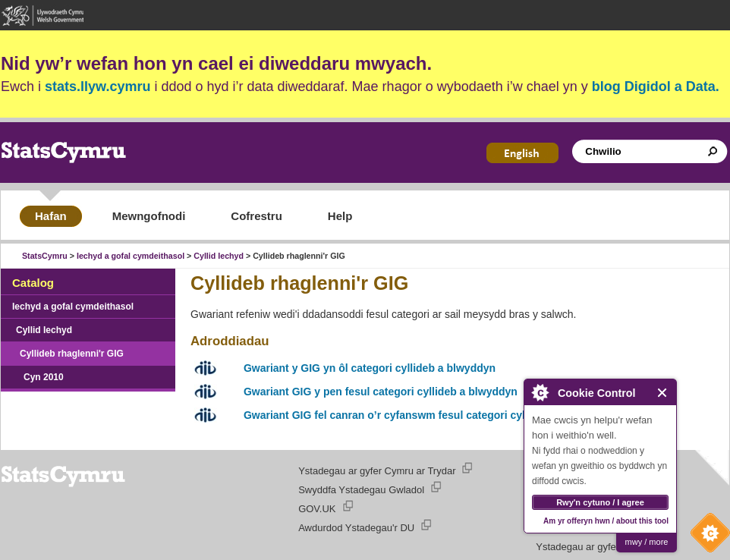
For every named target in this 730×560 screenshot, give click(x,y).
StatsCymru (45, 256)
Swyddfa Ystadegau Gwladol (361, 490)
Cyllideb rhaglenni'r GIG (72, 354)
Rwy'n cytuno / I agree (600, 502)
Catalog (33, 283)
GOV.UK (317, 509)
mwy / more (647, 542)
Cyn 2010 (44, 377)
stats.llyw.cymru (98, 87)
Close (663, 393)
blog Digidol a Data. (656, 87)
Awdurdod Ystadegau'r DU (356, 528)
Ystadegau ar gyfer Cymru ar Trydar (377, 471)
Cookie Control (706, 536)
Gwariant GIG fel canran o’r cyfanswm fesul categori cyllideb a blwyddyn (427, 415)
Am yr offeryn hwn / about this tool (606, 521)
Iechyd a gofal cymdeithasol (131, 256)
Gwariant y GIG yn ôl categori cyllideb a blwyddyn (370, 368)
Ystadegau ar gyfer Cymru (593, 547)
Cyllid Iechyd (219, 256)
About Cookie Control (540, 392)
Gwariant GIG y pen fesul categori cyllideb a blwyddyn (381, 392)
